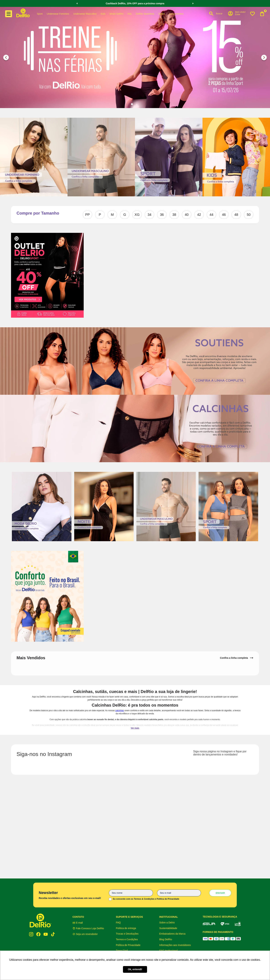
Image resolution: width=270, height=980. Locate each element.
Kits (130, 14)
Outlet (162, 14)
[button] (237, 13)
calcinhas (120, 711)
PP (88, 215)
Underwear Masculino (85, 14)
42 (199, 215)
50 (249, 215)
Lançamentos (176, 14)
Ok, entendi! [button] (135, 969)
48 (236, 215)
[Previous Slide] (77, 3)
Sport (40, 14)
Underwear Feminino (58, 14)
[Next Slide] (193, 3)
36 (162, 215)
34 (149, 215)
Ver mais (135, 728)
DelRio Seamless (145, 14)
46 (224, 215)
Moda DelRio (116, 14)
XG (137, 215)
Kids (103, 14)
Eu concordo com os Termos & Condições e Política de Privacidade (146, 899)
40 (187, 215)
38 (174, 215)
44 (211, 215)
